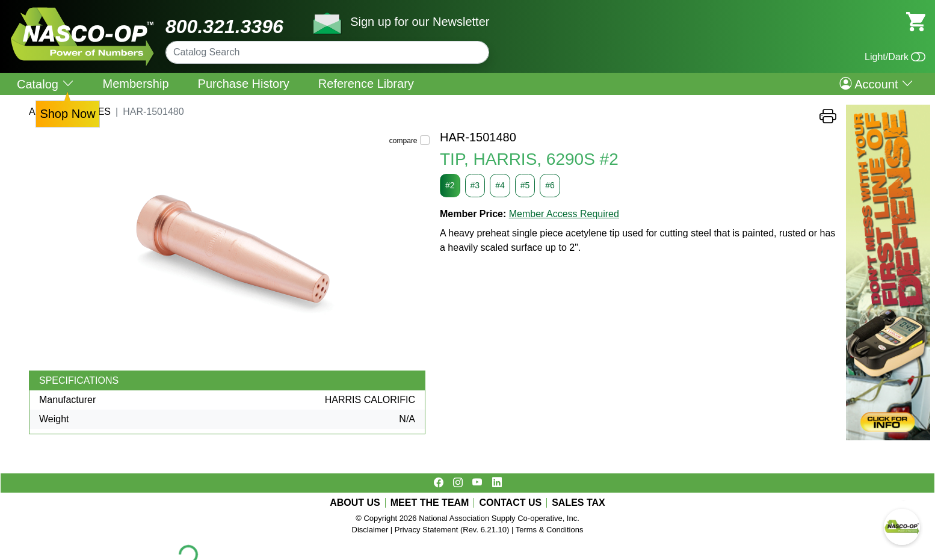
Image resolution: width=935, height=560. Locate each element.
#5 (525, 185)
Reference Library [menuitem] (366, 84)
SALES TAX (579, 503)
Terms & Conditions (550, 530)
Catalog (45, 84)
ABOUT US (355, 503)
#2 (450, 185)
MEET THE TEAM (430, 503)
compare (403, 141)
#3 (475, 185)
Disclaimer (370, 530)
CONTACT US (510, 503)
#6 (550, 185)
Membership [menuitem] (136, 84)
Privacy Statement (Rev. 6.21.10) (452, 530)
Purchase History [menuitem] (244, 84)
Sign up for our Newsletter (420, 22)
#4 (500, 185)
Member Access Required (564, 214)
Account (876, 84)
